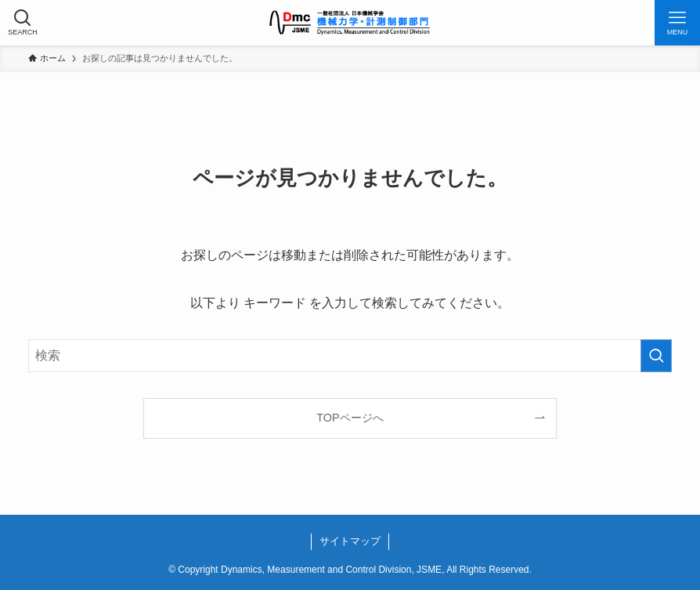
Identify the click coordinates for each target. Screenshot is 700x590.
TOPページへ (350, 418)
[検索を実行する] (656, 356)
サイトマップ (350, 541)
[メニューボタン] (677, 23)
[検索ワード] (350, 356)
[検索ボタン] (23, 23)
